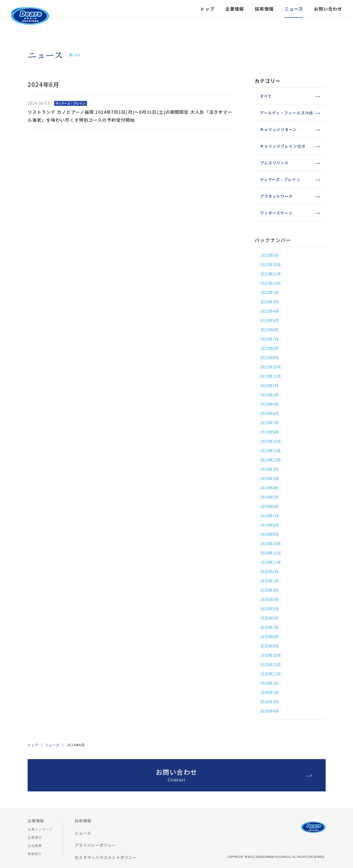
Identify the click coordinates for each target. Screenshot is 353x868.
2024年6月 (269, 506)
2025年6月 (269, 618)
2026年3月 (269, 702)
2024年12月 (270, 562)
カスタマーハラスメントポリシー (106, 857)
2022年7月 (269, 339)
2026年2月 (269, 692)
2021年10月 (270, 265)
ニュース (52, 745)
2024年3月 (269, 478)
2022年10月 (270, 367)
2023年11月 (270, 451)
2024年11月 (270, 553)
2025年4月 (269, 599)
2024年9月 (269, 534)
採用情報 (83, 821)
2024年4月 (269, 488)
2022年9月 (269, 358)
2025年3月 (269, 590)
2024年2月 (269, 469)
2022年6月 (269, 330)
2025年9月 (269, 646)
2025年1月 (269, 571)
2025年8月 (269, 637)
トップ (207, 16)
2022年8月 (269, 348)
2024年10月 (270, 544)
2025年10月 (270, 655)
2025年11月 (270, 664)
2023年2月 (269, 395)
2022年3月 (269, 302)
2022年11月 (270, 376)
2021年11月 (270, 274)
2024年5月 (269, 497)
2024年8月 (269, 525)
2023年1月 (269, 385)
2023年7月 (269, 423)
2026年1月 (269, 683)
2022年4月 (269, 311)
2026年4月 (269, 711)
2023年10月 (270, 441)
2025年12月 (270, 674)
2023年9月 (269, 432)
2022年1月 (269, 292)
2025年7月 (269, 627)
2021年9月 (269, 255)
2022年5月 (269, 320)
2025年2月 (269, 581)
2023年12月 (270, 460)
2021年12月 (270, 283)
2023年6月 (269, 413)
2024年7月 (269, 516)
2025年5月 (269, 609)
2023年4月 (269, 404)
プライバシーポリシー (95, 845)
